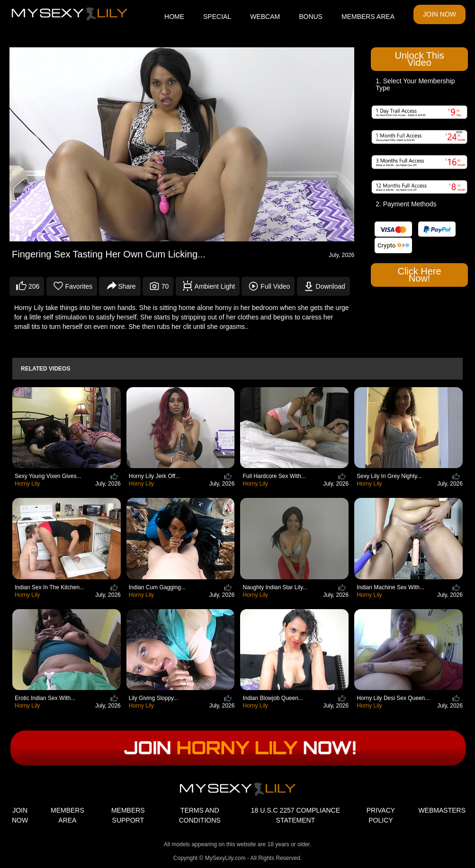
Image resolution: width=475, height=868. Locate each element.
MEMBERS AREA (368, 17)
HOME (174, 17)
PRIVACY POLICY (381, 815)
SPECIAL (217, 17)
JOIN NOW (439, 14)
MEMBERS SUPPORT (128, 815)
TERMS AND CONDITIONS (200, 815)
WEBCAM (265, 17)
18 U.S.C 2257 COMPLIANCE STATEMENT (296, 815)
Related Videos (45, 369)
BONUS (311, 17)
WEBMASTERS (442, 810)
